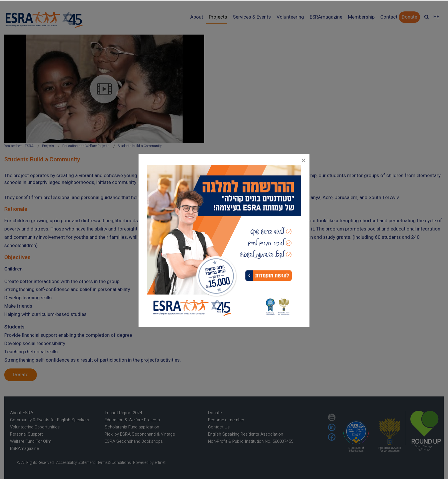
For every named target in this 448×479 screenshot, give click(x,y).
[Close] (303, 160)
